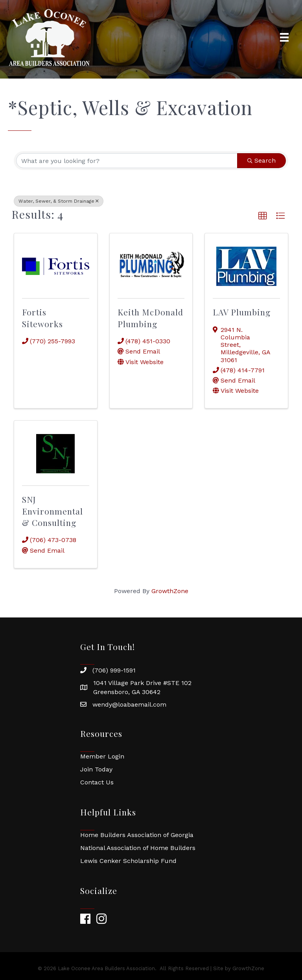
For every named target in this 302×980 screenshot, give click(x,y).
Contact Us (97, 782)
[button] (263, 216)
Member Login (102, 756)
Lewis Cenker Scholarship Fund (128, 861)
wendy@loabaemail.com (129, 704)
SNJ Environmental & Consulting (52, 511)
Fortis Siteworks (42, 318)
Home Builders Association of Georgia (137, 835)
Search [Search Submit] (261, 160)
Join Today (96, 769)
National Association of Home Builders (138, 848)
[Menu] (284, 37)
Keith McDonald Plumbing (150, 318)
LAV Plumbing (242, 312)
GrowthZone (170, 591)
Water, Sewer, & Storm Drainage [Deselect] (59, 201)
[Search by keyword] (127, 161)
